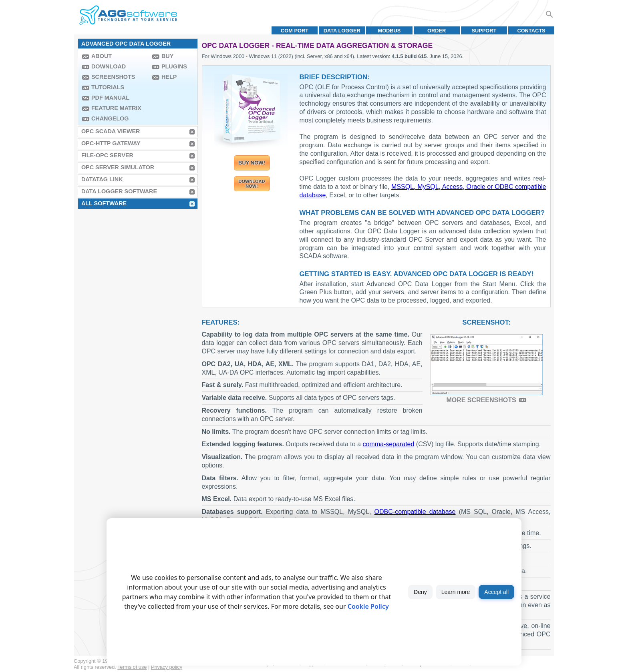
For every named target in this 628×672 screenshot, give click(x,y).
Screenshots (113, 77)
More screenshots (481, 400)
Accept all (496, 592)
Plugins (174, 66)
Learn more (456, 592)
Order (437, 31)
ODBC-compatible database (415, 512)
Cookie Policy (368, 606)
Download (109, 66)
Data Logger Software (119, 191)
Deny (420, 592)
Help (169, 77)
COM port (295, 31)
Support (484, 31)
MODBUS (389, 31)
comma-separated (388, 444)
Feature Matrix (116, 108)
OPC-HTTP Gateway (111, 143)
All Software (104, 203)
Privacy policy (167, 667)
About (102, 56)
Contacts (531, 31)
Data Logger (342, 31)
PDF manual (110, 98)
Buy (167, 56)
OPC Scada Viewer (111, 131)
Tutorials (108, 87)
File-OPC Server (107, 155)
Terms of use (132, 667)
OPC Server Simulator (118, 167)
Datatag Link (102, 179)
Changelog (110, 118)
